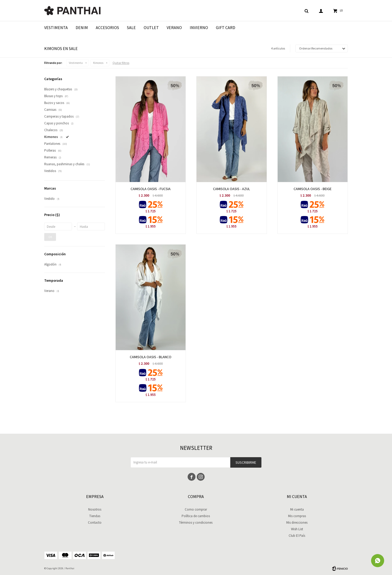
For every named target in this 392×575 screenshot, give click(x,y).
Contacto (95, 523)
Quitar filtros (121, 63)
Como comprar (196, 509)
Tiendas (95, 516)
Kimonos (98, 63)
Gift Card (226, 27)
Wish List (297, 529)
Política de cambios (196, 516)
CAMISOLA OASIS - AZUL (231, 189)
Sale (131, 27)
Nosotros (95, 509)
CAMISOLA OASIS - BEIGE (313, 189)
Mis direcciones (297, 523)
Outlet (151, 27)
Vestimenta (56, 27)
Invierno (199, 27)
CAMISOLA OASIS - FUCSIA (151, 189)
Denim (82, 27)
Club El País (297, 536)
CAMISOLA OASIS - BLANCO (151, 357)
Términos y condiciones (196, 523)
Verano (174, 27)
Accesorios (107, 27)
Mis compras (297, 516)
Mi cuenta (297, 509)
